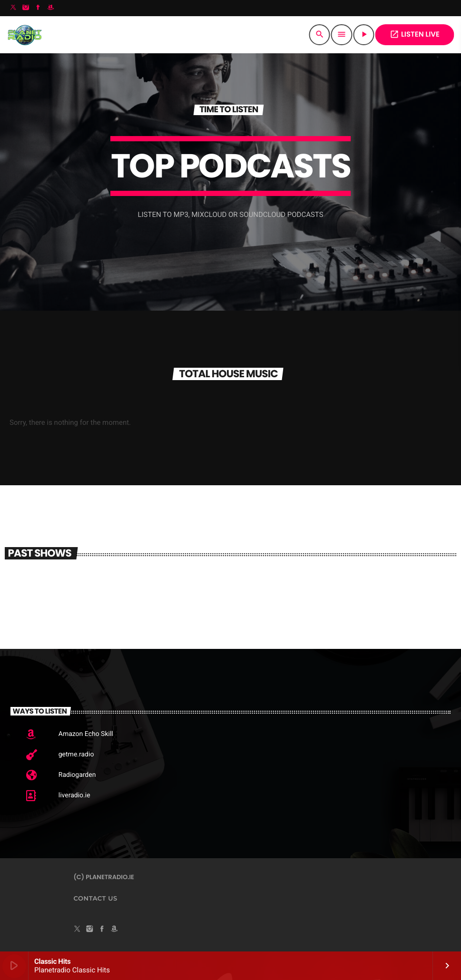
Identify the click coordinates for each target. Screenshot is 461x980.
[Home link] (25, 35)
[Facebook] (38, 8)
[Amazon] (50, 8)
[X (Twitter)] (13, 8)
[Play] (364, 35)
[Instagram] (26, 8)
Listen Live (415, 34)
